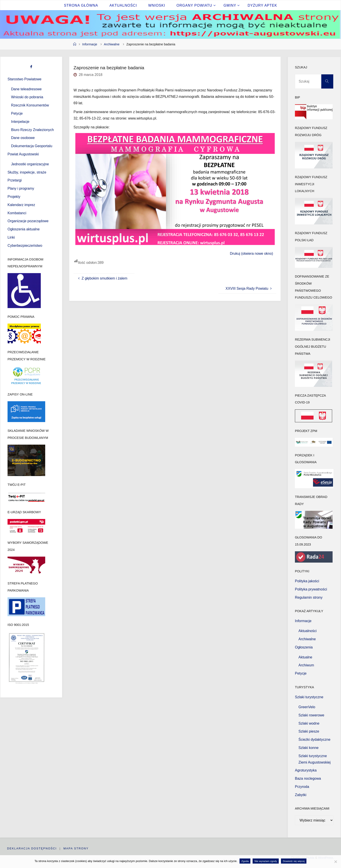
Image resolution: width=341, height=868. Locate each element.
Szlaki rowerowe (311, 715)
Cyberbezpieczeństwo (25, 246)
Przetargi (15, 180)
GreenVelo (307, 707)
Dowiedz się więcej (294, 861)
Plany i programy (21, 188)
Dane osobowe (23, 138)
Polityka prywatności (311, 589)
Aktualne (305, 657)
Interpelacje (20, 122)
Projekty (14, 197)
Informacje (90, 44)
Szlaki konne (309, 748)
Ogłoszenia (304, 647)
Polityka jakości (307, 581)
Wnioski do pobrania (27, 97)
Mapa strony (76, 848)
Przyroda (302, 787)
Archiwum (306, 665)
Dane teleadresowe (26, 89)
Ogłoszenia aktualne (24, 229)
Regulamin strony (309, 597)
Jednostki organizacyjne (30, 164)
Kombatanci (17, 213)
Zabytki (301, 795)
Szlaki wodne (309, 723)
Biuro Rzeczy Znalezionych (32, 130)
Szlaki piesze (309, 731)
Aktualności (308, 631)
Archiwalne (112, 44)
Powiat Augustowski (23, 154)
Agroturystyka (306, 770)
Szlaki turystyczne (309, 697)
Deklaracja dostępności (32, 848)
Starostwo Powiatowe (24, 79)
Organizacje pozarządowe (28, 221)
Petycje (17, 113)
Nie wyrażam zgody (266, 861)
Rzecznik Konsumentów (30, 105)
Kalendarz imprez (21, 205)
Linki (11, 237)
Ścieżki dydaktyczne (314, 740)
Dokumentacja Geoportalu (32, 146)
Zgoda (245, 861)
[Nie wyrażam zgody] (335, 862)
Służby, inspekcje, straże (27, 172)
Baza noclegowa (308, 778)
